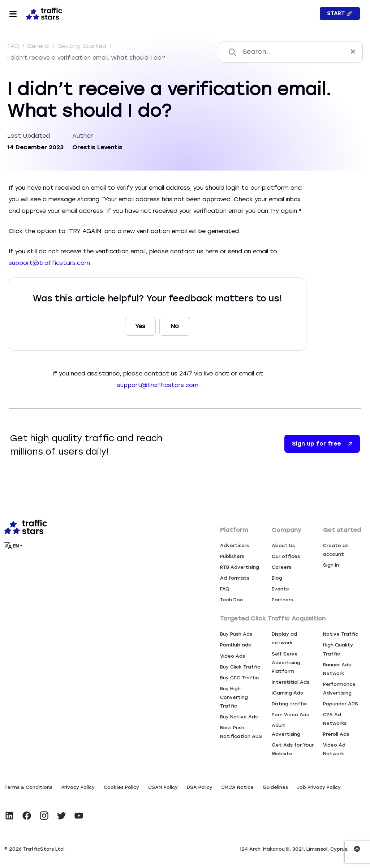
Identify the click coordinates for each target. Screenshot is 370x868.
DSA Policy (200, 787)
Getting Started (83, 46)
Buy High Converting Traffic (234, 697)
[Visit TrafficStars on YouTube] (79, 816)
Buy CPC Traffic (239, 678)
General (39, 46)
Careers (281, 567)
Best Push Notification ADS (241, 732)
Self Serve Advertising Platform (286, 663)
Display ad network (284, 638)
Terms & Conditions (28, 787)
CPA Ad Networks (335, 719)
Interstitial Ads (291, 682)
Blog (277, 578)
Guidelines (275, 787)
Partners (282, 600)
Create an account (336, 550)
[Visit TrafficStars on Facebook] (27, 816)
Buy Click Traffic (240, 667)
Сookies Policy (121, 787)
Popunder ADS (341, 704)
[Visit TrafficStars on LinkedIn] (9, 816)
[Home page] (43, 13)
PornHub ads (235, 645)
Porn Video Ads (290, 715)
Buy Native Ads (239, 717)
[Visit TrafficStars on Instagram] (44, 816)
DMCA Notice (238, 787)
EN (12, 545)
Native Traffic (341, 634)
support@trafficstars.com (49, 263)
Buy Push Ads (236, 634)
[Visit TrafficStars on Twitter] (61, 816)
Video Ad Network (334, 749)
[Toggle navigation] (13, 14)
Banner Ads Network (337, 669)
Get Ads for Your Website (293, 749)
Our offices (286, 556)
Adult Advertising (286, 730)
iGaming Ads (287, 693)
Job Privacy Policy (319, 787)
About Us (283, 545)
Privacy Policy (78, 787)
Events (280, 589)
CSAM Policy (163, 787)
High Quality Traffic (338, 649)
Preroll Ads (336, 734)
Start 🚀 (340, 14)
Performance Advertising (339, 689)
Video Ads (233, 656)
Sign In (331, 565)
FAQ (14, 46)
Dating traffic (289, 704)
